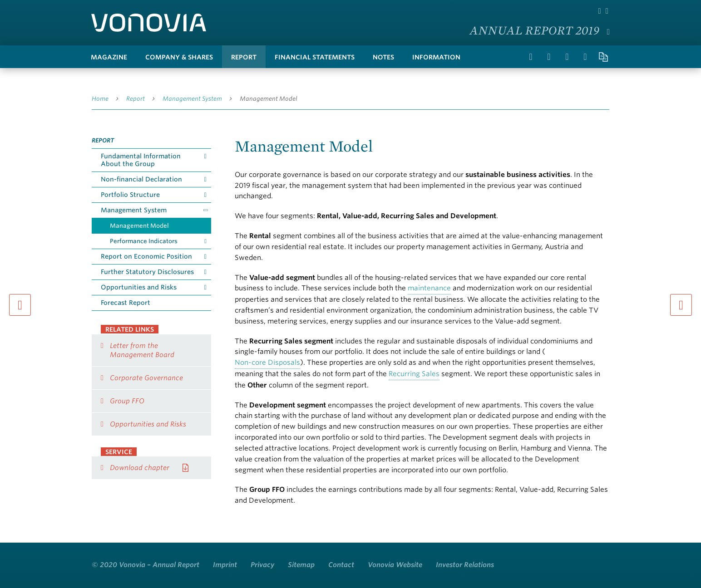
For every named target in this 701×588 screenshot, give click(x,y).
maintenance (429, 288)
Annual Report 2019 (535, 30)
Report (244, 57)
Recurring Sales (414, 374)
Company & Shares (179, 57)
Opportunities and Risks (139, 287)
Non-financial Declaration (141, 179)
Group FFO (127, 401)
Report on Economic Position (146, 256)
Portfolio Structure (130, 195)
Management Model (269, 99)
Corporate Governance (146, 378)
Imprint (225, 565)
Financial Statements (315, 57)
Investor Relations (465, 565)
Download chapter (140, 468)
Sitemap (301, 565)
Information (436, 57)
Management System (192, 99)
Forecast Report (126, 303)
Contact (341, 565)
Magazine (109, 57)
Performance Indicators (144, 241)
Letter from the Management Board (142, 350)
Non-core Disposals (267, 363)
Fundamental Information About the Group (141, 160)
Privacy (262, 565)
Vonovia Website (395, 565)
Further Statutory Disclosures (147, 272)
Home (100, 99)
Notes (383, 57)
